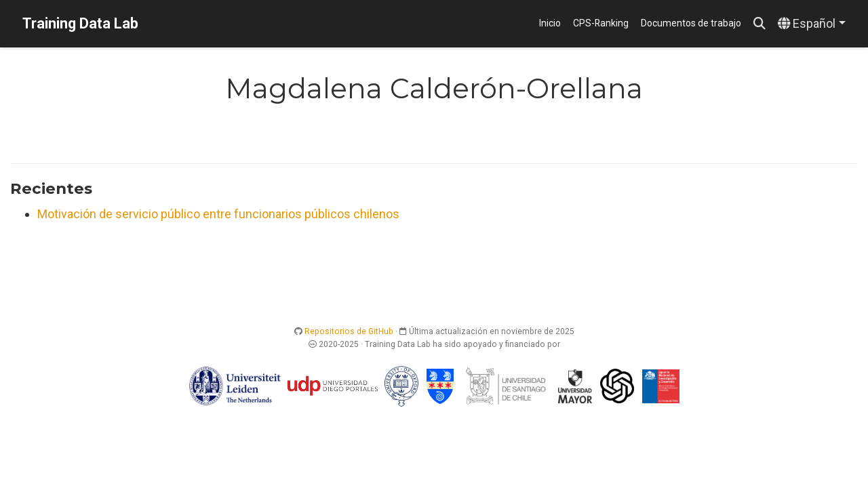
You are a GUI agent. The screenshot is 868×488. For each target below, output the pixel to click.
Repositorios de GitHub (349, 331)
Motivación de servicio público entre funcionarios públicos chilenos (218, 214)
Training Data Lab (80, 23)
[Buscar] (759, 24)
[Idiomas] (812, 24)
